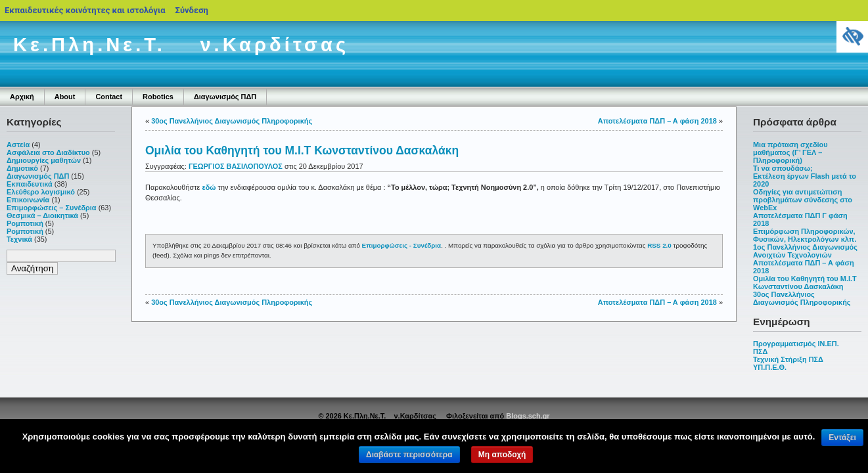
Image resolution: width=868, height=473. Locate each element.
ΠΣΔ (760, 351)
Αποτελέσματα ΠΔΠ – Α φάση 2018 (657, 121)
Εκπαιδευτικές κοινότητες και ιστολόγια (85, 10)
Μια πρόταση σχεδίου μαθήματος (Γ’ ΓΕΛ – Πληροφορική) (790, 152)
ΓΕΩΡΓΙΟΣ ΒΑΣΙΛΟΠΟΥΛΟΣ (236, 166)
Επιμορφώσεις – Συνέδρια (52, 208)
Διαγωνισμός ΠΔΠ (225, 97)
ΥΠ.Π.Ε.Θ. (770, 367)
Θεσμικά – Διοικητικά (42, 215)
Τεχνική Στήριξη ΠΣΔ (788, 359)
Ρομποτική (25, 223)
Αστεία (18, 145)
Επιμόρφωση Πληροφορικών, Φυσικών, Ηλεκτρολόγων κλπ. (805, 235)
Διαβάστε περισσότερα (409, 455)
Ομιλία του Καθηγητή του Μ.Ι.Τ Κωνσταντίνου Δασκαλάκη (805, 282)
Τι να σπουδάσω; (783, 168)
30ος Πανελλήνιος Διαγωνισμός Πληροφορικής (802, 298)
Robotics (158, 97)
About (65, 97)
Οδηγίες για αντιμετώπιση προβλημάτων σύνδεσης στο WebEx (803, 200)
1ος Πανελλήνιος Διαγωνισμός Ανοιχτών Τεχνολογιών (805, 251)
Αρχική (22, 97)
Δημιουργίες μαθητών (44, 160)
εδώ (209, 187)
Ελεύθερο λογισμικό (41, 192)
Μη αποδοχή (502, 455)
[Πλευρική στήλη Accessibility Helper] (852, 37)
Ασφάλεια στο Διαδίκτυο (48, 152)
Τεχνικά (19, 239)
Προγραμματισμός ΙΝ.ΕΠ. (796, 344)
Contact (109, 97)
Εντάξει (842, 438)
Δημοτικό (22, 168)
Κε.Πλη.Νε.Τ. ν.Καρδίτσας (181, 45)
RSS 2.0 (659, 245)
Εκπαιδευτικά (30, 184)
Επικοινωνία (28, 200)
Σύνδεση (192, 10)
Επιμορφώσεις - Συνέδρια (402, 245)
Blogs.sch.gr (528, 416)
